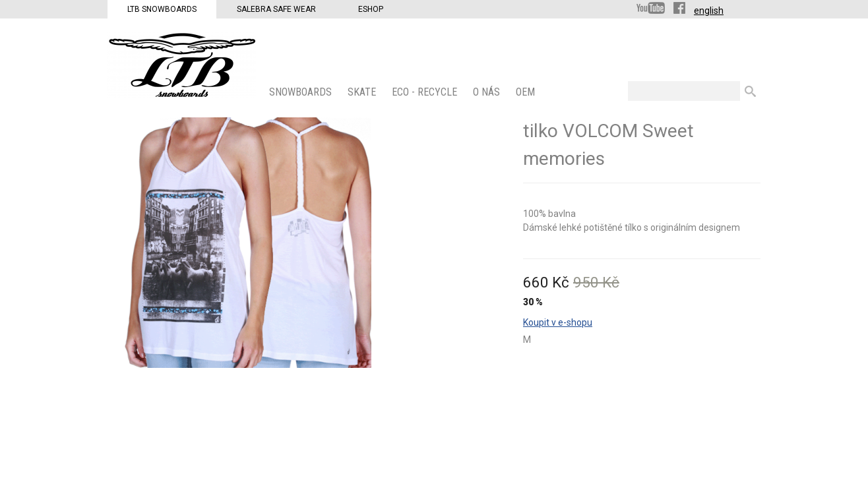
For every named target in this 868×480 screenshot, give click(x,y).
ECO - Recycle (426, 92)
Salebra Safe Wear (276, 9)
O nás (488, 92)
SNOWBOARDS (302, 92)
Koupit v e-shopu (558, 322)
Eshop (371, 9)
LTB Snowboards (162, 9)
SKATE (363, 92)
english (709, 11)
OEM (527, 92)
